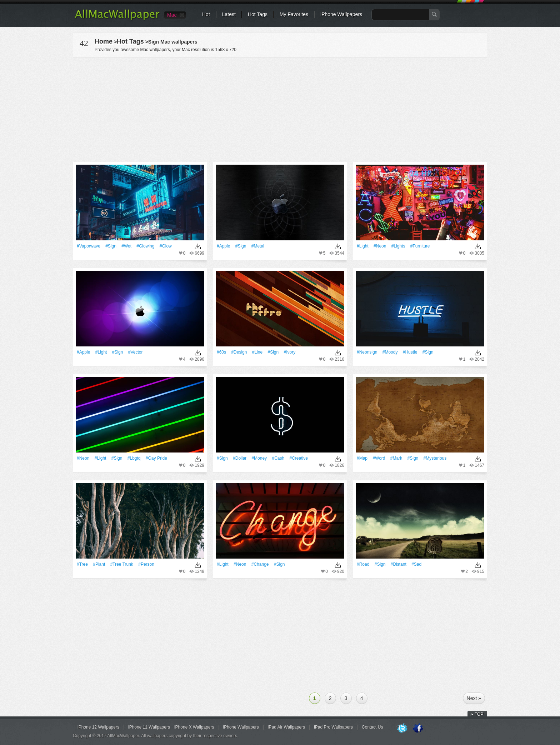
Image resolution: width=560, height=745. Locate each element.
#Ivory (290, 352)
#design (239, 352)
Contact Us (372, 727)
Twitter (402, 729)
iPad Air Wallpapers (286, 727)
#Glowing (145, 246)
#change (260, 564)
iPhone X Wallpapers (194, 727)
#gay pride (156, 458)
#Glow (166, 246)
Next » (474, 698)
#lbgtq (134, 458)
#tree (82, 564)
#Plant (99, 564)
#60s (221, 352)
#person (146, 564)
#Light (363, 246)
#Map (362, 458)
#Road (363, 564)
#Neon (380, 246)
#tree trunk (122, 564)
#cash (278, 458)
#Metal (258, 246)
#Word (379, 458)
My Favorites (294, 14)
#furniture (420, 246)
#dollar (240, 458)
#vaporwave (89, 246)
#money (259, 458)
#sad (416, 564)
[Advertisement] (280, 109)
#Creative (298, 458)
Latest (229, 14)
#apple (223, 246)
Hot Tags (258, 14)
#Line (257, 352)
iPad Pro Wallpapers (333, 727)
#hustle (410, 352)
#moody (390, 352)
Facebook (418, 729)
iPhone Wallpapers (341, 14)
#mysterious (435, 458)
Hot (206, 14)
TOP (479, 714)
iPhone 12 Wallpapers (98, 727)
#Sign (111, 246)
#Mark (396, 458)
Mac (172, 15)
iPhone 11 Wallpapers (149, 727)
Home (104, 41)
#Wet (126, 246)
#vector (136, 352)
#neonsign (367, 352)
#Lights (398, 246)
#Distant (399, 564)
